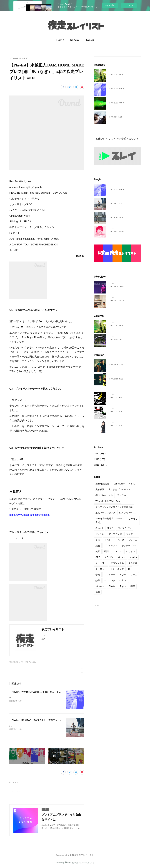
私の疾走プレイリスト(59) (19, 662)
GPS (98, 557)
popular (133, 557)
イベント (109, 540)
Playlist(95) (33, 662)
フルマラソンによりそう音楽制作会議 (114, 507)
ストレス (117, 551)
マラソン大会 (117, 563)
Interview (100, 586)
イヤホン (130, 551)
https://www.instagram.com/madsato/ (30, 515)
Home (60, 40)
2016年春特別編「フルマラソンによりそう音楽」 (116, 520)
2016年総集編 (102, 484)
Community (119, 484)
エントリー (101, 563)
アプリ (123, 575)
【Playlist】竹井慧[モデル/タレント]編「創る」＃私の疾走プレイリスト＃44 (47, 692)
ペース (121, 540)
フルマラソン (125, 528)
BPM (98, 540)
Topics (90, 40)
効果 (98, 580)
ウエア (129, 534)
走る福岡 (100, 489)
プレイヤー (110, 575)
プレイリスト (111, 546)
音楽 (98, 575)
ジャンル (100, 534)
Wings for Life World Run (108, 501)
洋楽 (98, 592)
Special (75, 40)
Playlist (112, 586)
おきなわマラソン (128, 513)
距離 (98, 546)
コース (134, 575)
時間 (106, 551)
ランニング (110, 580)
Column (123, 580)
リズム (110, 528)
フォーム (133, 540)
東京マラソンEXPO (105, 513)
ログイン (129, 6)
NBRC (132, 484)
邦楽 (133, 586)
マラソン (109, 557)
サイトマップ (101, 605)
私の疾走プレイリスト (120, 489)
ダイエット (101, 569)
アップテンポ (115, 534)
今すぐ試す (110, 5)
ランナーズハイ (129, 546)
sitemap (121, 557)
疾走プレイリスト (104, 495)
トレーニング (117, 569)
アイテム (122, 495)
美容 (98, 551)
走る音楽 (133, 563)
